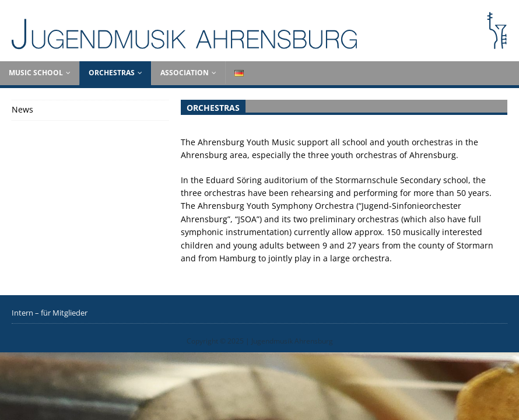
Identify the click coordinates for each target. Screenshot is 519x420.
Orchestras (112, 73)
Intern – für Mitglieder (50, 313)
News (22, 109)
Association (185, 73)
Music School (36, 73)
